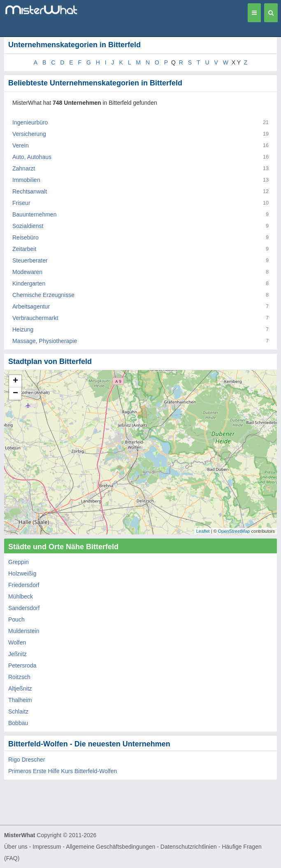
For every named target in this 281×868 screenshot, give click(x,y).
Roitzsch (19, 677)
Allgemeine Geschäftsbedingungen (110, 847)
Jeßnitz (17, 654)
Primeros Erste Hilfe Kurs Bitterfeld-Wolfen (63, 771)
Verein (21, 145)
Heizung (23, 329)
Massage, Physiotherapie (45, 341)
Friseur (21, 203)
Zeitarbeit (24, 249)
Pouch (16, 619)
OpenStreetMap (234, 531)
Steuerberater (30, 260)
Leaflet (203, 531)
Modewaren (27, 272)
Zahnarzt (24, 168)
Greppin (19, 562)
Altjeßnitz (20, 688)
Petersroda (22, 665)
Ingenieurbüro (30, 122)
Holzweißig (22, 573)
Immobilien (26, 180)
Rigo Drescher (27, 760)
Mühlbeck (21, 596)
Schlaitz (18, 711)
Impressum (47, 847)
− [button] (15, 394)
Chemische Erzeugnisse (43, 295)
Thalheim (20, 700)
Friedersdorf (24, 585)
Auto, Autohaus (32, 157)
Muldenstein (24, 631)
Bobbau (18, 723)
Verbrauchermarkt (35, 318)
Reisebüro (26, 237)
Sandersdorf (24, 608)
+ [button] (15, 381)
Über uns (16, 847)
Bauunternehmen (34, 214)
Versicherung (29, 134)
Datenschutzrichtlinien (189, 847)
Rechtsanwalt (30, 191)
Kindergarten (29, 283)
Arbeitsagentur (31, 306)
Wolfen (17, 642)
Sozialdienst (28, 226)
